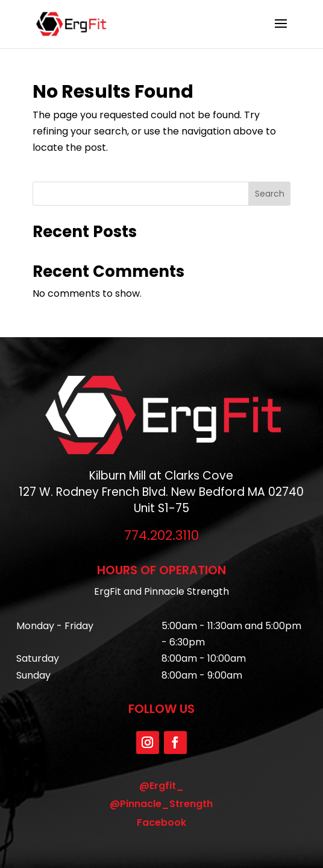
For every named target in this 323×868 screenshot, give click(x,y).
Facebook (161, 822)
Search (270, 194)
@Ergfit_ (161, 786)
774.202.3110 (161, 535)
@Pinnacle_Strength (161, 804)
